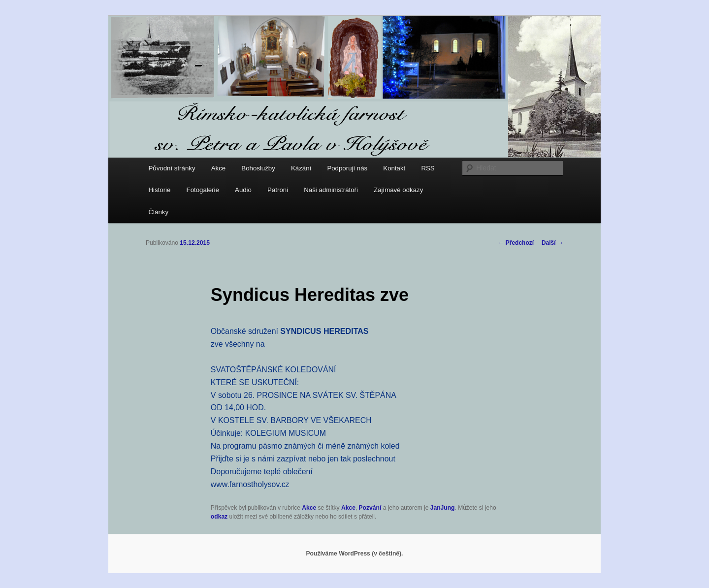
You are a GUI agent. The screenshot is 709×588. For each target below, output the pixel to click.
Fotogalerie (203, 190)
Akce (218, 168)
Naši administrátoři (331, 190)
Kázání (301, 168)
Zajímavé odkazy (398, 190)
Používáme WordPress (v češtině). (355, 554)
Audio (243, 190)
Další (552, 243)
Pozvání (370, 508)
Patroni (278, 190)
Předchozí (516, 243)
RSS (428, 168)
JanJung (443, 508)
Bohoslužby (258, 168)
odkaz (219, 517)
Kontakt (394, 168)
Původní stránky (172, 168)
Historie (160, 190)
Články (159, 212)
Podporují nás (347, 168)
